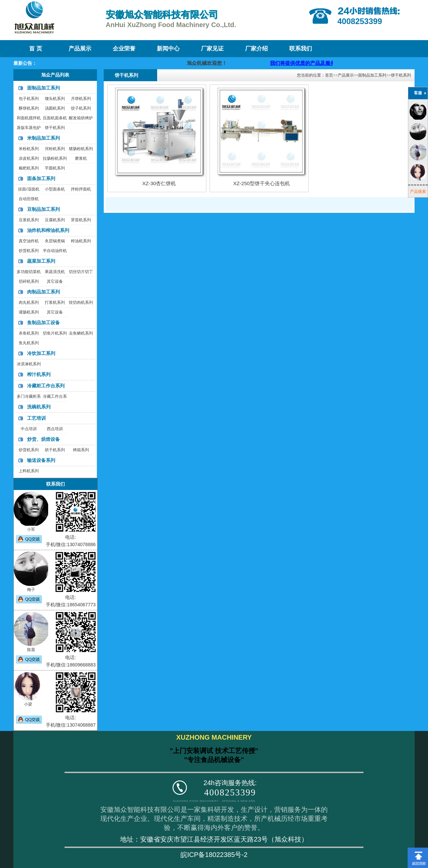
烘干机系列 (55, 450)
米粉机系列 (29, 149)
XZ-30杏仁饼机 (159, 183)
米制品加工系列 (43, 138)
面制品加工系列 (43, 88)
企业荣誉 (124, 49)
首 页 (35, 49)
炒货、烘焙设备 (43, 439)
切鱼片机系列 (55, 333)
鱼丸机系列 (29, 343)
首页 (329, 75)
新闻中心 (168, 49)
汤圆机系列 (55, 108)
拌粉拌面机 (81, 189)
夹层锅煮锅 (55, 241)
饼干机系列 (55, 128)
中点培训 (29, 429)
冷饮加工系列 (41, 353)
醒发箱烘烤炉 (81, 118)
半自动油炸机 (55, 251)
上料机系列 (29, 471)
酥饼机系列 (29, 108)
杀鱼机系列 (29, 333)
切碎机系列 (29, 281)
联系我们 (301, 49)
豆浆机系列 (29, 220)
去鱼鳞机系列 (81, 333)
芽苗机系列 (81, 220)
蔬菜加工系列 (41, 261)
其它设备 (55, 281)
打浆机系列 (55, 302)
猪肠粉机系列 (81, 149)
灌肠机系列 (29, 312)
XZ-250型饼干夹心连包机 (261, 183)
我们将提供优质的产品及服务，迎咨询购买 (325, 63)
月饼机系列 (81, 99)
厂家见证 (212, 49)
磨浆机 (81, 158)
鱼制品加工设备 (43, 323)
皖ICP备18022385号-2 (214, 855)
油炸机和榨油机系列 (48, 230)
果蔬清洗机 (55, 272)
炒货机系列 (29, 251)
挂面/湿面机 (29, 189)
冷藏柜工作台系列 (46, 386)
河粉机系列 (55, 149)
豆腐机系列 (55, 220)
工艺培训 (36, 418)
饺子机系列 (81, 108)
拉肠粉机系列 (55, 158)
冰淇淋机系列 (29, 364)
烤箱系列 (81, 450)
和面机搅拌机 (29, 118)
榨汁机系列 (39, 374)
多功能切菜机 (29, 272)
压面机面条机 (55, 118)
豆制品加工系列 (43, 209)
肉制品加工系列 (43, 292)
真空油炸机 (29, 241)
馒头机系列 (55, 99)
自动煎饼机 (29, 199)
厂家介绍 (256, 49)
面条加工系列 (41, 178)
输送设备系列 (41, 460)
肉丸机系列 (29, 302)
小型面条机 (55, 189)
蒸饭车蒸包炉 (29, 128)
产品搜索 (418, 192)
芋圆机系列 (55, 168)
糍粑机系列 (29, 168)
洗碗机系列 (39, 407)
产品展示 (80, 49)
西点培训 (55, 429)
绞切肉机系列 (81, 302)
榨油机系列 (81, 241)
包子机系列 (29, 99)
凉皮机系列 (29, 158)
